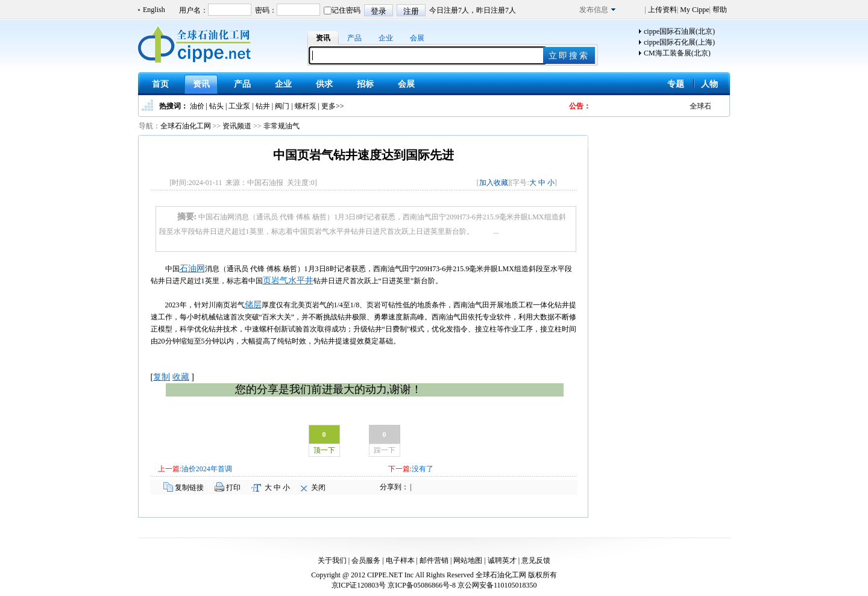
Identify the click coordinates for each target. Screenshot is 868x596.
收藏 (181, 377)
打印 (233, 488)
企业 (386, 38)
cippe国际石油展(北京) (679, 31)
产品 (354, 38)
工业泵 (239, 106)
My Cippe (693, 10)
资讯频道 (237, 126)
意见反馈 (536, 560)
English (154, 10)
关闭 (318, 488)
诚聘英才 (502, 560)
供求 (324, 84)
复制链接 (189, 488)
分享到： (394, 487)
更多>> (333, 106)
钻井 (263, 106)
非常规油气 (281, 126)
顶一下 (324, 450)
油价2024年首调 (207, 469)
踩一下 (385, 450)
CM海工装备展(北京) (677, 53)
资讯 (323, 38)
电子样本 (400, 560)
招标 (365, 84)
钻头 (216, 106)
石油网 (192, 268)
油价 (197, 106)
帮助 (719, 10)
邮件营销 (434, 560)
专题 (676, 84)
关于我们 (332, 560)
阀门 (282, 106)
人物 (709, 84)
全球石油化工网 (186, 126)
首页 (160, 84)
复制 (162, 377)
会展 (417, 38)
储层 (253, 305)
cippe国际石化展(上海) (679, 42)
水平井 (301, 281)
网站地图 (468, 560)
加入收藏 (494, 183)
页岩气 (275, 281)
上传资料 (662, 10)
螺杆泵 (306, 106)
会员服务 (366, 560)
